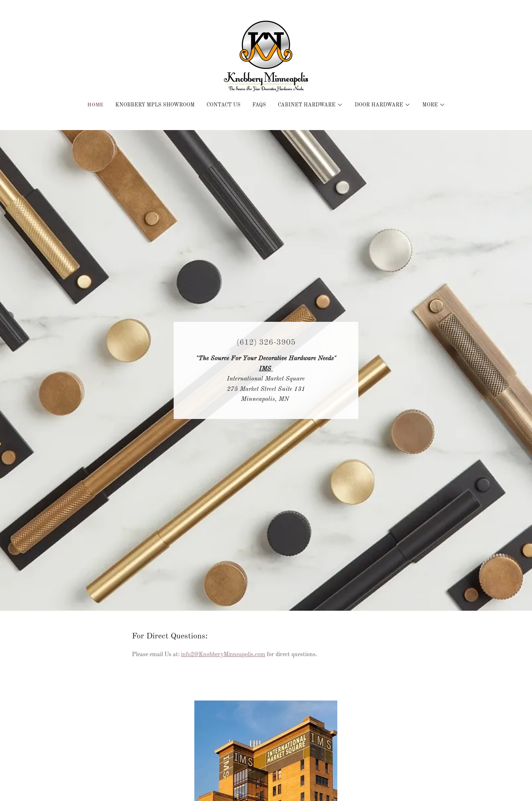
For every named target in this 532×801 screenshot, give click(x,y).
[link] (266, 56)
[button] (310, 105)
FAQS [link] (259, 105)
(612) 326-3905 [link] (266, 342)
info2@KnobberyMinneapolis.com (223, 655)
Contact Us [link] (224, 105)
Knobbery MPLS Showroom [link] (155, 105)
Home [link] (95, 105)
